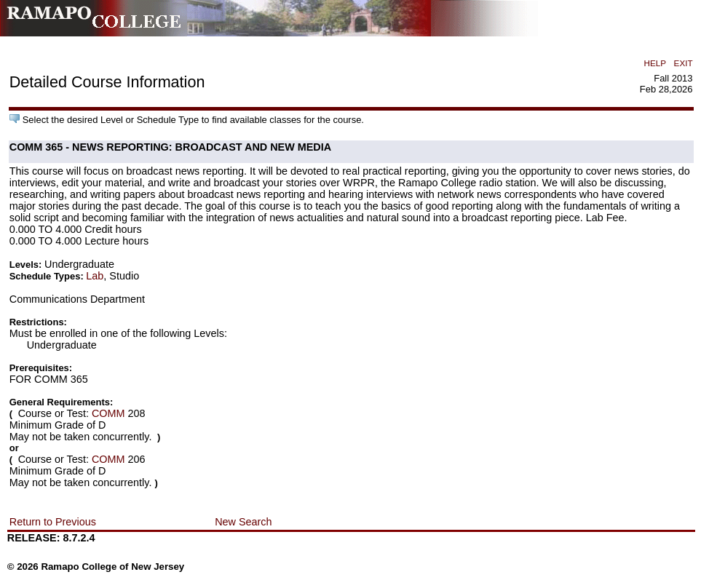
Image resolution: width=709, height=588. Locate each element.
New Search (243, 522)
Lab (95, 276)
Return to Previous (53, 522)
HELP (655, 63)
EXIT (684, 63)
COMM (108, 413)
